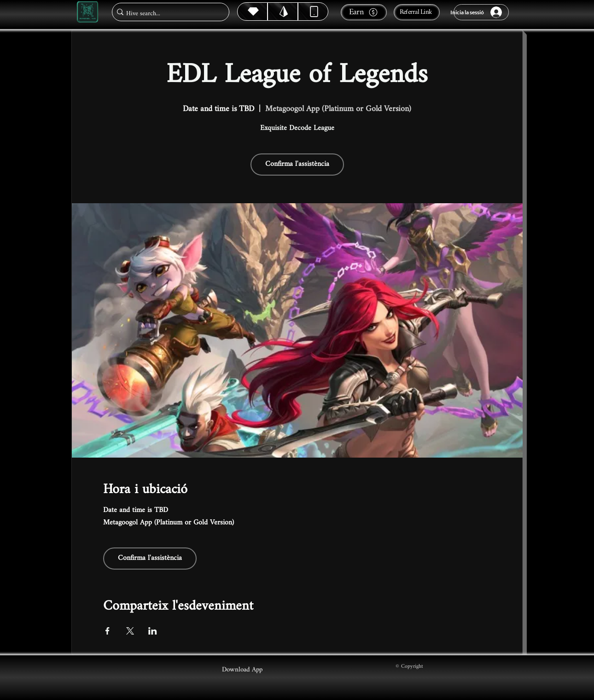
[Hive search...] (168, 14)
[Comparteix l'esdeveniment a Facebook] (108, 631)
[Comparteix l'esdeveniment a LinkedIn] (153, 631)
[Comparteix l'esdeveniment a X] (130, 631)
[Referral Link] (417, 12)
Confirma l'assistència (297, 164)
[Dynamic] (313, 12)
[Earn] (364, 12)
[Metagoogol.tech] (87, 12)
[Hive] (252, 12)
